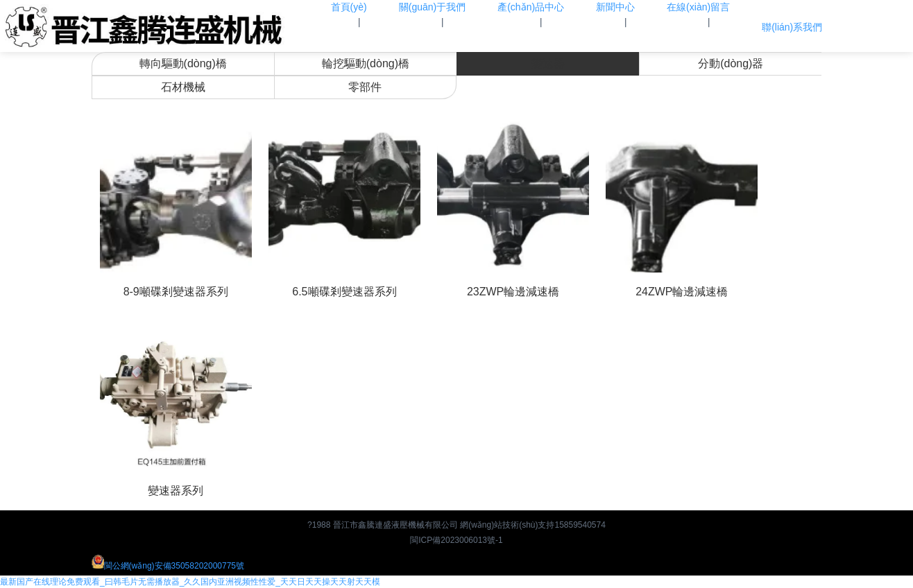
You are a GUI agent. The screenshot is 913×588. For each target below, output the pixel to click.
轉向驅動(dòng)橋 (183, 63)
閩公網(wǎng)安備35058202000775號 (168, 566)
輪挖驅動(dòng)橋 (366, 63)
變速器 (548, 63)
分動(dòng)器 (731, 63)
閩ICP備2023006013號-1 (456, 540)
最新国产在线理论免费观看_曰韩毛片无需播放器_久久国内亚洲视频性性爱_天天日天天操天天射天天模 (190, 582)
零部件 (365, 87)
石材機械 (183, 87)
